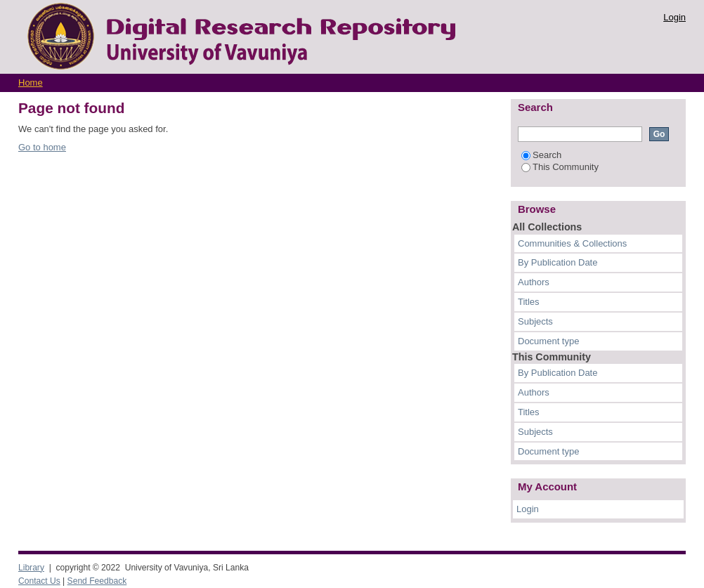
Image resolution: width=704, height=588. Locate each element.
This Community (560, 167)
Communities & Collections (572, 243)
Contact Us (39, 581)
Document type (548, 341)
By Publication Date (558, 262)
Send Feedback (97, 581)
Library (31, 568)
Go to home (42, 147)
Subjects (535, 321)
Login (674, 17)
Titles (529, 302)
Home (31, 83)
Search (541, 155)
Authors (534, 282)
